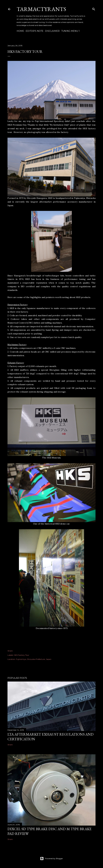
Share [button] (10, 651)
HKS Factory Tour (22, 655)
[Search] (94, 8)
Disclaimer (52, 31)
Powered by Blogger (51, 859)
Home (20, 31)
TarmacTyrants (41, 9)
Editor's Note (35, 31)
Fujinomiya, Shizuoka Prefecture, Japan (34, 659)
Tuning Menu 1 (70, 31)
